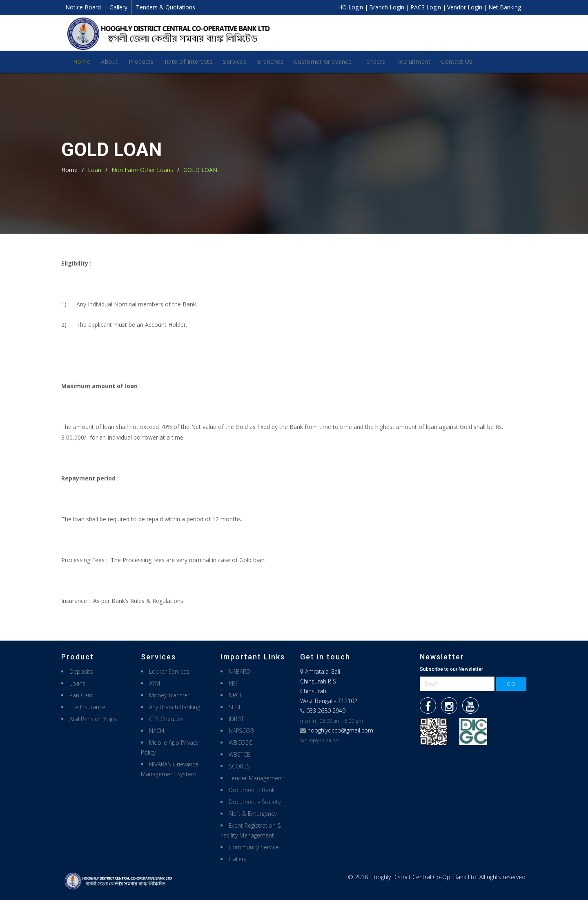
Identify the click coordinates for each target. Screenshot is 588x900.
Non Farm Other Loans (142, 170)
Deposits (81, 671)
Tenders (374, 61)
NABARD (239, 671)
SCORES (239, 766)
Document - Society (255, 802)
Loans (77, 683)
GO (511, 684)
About (109, 61)
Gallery (118, 7)
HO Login (351, 7)
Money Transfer (169, 695)
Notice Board (83, 7)
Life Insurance (87, 707)
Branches (270, 61)
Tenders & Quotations (166, 7)
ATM (155, 683)
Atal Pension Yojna (94, 719)
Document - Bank (252, 790)
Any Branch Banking (175, 707)
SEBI (234, 707)
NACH (157, 731)
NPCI (235, 695)
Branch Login (388, 7)
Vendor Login (465, 7)
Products (141, 61)
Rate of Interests (189, 61)
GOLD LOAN (200, 170)
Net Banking (505, 7)
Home (82, 61)
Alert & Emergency (253, 814)
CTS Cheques (166, 719)
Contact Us (457, 61)
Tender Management (256, 778)
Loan (95, 170)
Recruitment (413, 61)
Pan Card (81, 695)
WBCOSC (241, 743)
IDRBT (236, 719)
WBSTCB (240, 754)
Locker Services (169, 671)
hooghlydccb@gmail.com (340, 730)
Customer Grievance (323, 61)
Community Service (254, 847)
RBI (233, 683)
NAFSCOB (241, 731)
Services (235, 61)
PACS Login (427, 7)
